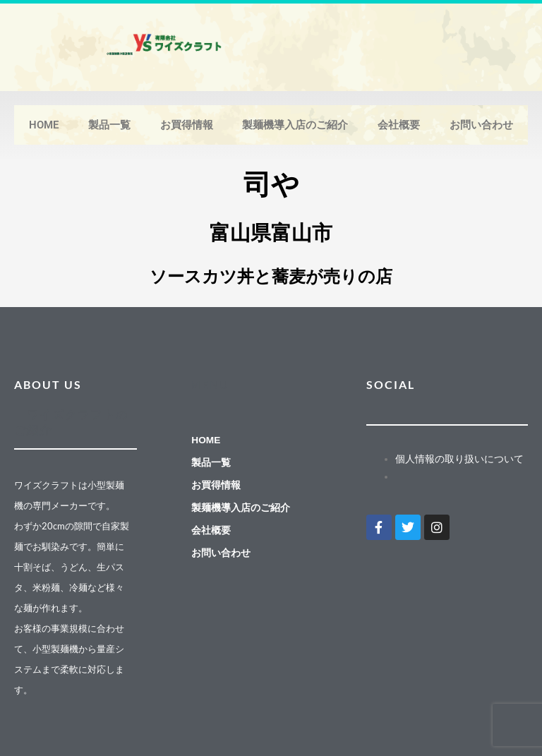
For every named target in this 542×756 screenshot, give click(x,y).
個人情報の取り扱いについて (459, 459)
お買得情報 (187, 125)
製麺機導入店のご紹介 (295, 125)
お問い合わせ (481, 125)
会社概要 (399, 125)
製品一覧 (109, 125)
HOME (44, 125)
